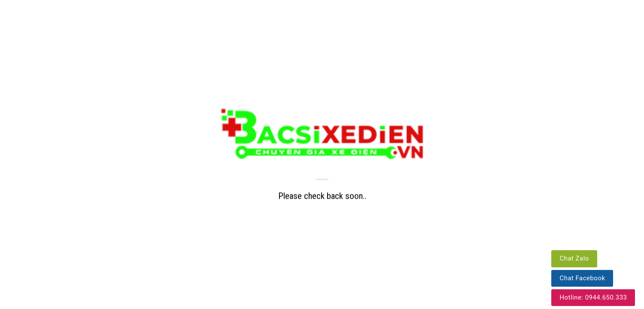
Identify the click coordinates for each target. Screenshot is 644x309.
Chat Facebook (582, 278)
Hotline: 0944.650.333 (593, 297)
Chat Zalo (574, 258)
